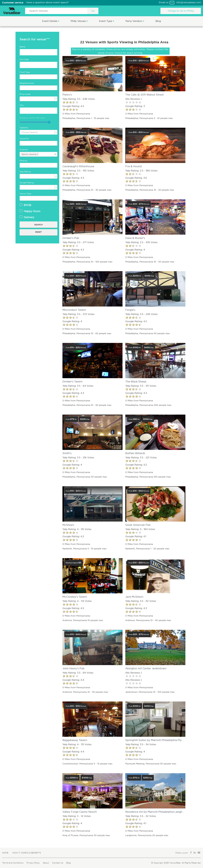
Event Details (50, 21)
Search (38, 225)
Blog (158, 21)
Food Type (25, 72)
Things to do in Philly (181, 11)
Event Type (106, 21)
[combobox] (38, 77)
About (46, 863)
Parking (23, 161)
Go (93, 11)
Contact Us (58, 863)
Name (22, 47)
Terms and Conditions (13, 863)
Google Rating (27, 183)
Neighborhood (27, 83)
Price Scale (25, 94)
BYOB (25, 205)
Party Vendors (134, 21)
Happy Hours (30, 211)
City (22, 105)
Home (5, 853)
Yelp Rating (25, 172)
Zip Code (24, 59)
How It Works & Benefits (27, 853)
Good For (24, 139)
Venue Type (25, 194)
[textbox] (38, 77)
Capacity (24, 128)
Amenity (24, 150)
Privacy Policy (33, 863)
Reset (38, 232)
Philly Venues (79, 21)
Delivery (27, 217)
